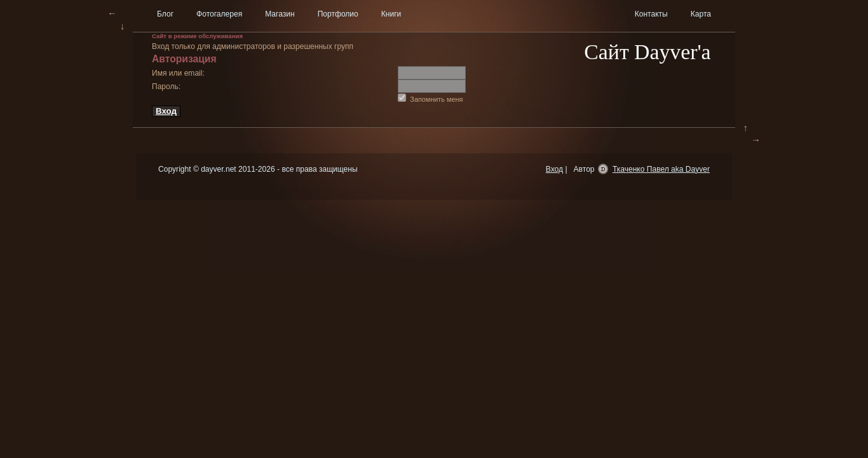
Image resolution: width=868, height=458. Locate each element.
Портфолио (338, 14)
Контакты (651, 14)
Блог (165, 14)
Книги (391, 14)
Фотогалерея (219, 14)
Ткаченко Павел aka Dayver (661, 169)
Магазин (280, 14)
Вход (166, 111)
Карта (701, 14)
